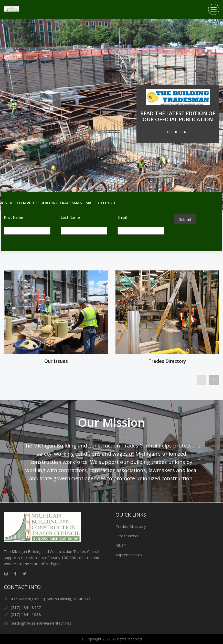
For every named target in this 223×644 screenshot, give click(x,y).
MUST (121, 545)
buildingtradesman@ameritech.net (41, 623)
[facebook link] (15, 574)
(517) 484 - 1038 (26, 614)
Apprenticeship (129, 555)
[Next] (214, 380)
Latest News (127, 536)
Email (122, 217)
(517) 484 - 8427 (26, 607)
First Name (14, 217)
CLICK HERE (178, 132)
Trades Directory (131, 526)
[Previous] (202, 380)
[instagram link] (6, 574)
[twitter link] (24, 574)
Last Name (70, 217)
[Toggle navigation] (214, 9)
